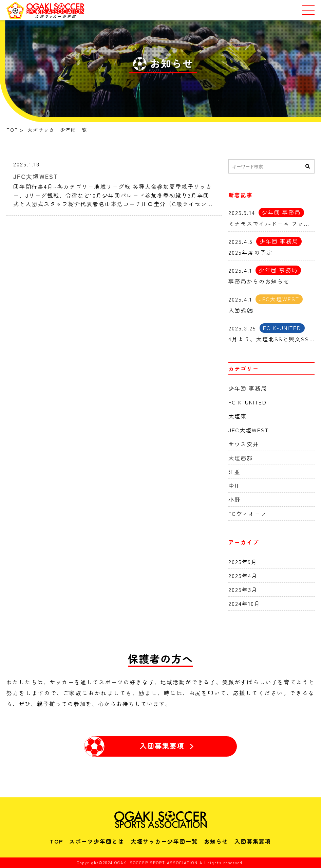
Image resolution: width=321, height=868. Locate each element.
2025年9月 (243, 562)
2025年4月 (243, 576)
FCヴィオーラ (248, 513)
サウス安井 (244, 444)
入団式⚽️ (241, 310)
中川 (234, 486)
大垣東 (238, 416)
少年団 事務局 (248, 388)
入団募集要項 (253, 841)
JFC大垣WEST (36, 176)
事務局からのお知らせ (259, 281)
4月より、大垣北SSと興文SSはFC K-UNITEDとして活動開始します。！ (271, 339)
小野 (234, 500)
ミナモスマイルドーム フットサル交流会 (271, 223)
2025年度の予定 (250, 252)
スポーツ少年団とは (97, 841)
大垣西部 (241, 458)
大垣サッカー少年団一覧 (164, 841)
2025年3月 (243, 590)
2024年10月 (244, 603)
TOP (56, 841)
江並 (234, 472)
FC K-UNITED (248, 402)
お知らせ (216, 841)
